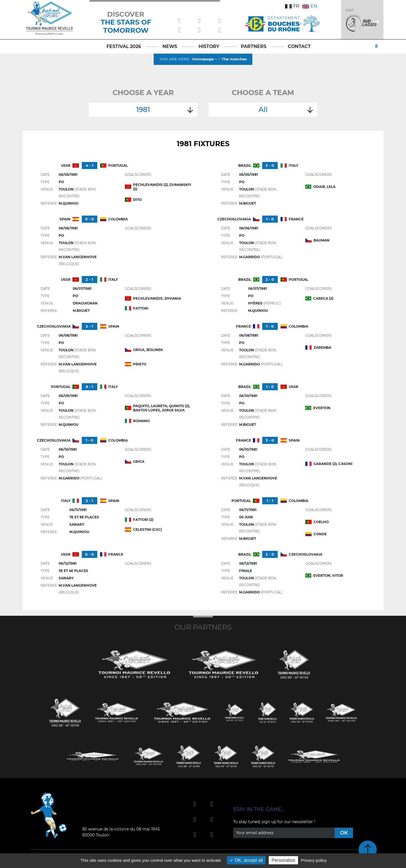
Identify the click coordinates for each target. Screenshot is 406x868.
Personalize (283, 860)
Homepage (203, 59)
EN (310, 6)
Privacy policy (314, 860)
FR (292, 6)
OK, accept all (246, 860)
